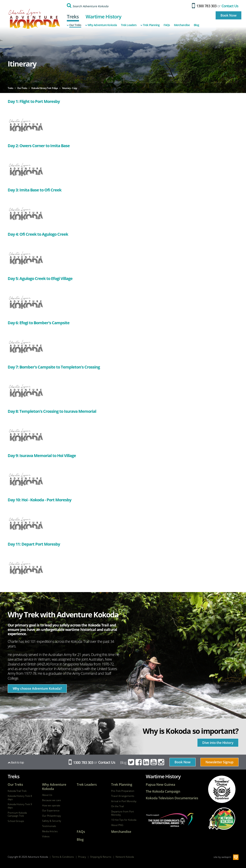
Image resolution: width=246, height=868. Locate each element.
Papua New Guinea (160, 785)
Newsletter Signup (219, 762)
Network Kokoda (125, 857)
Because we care (52, 800)
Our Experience (51, 811)
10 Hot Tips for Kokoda (124, 820)
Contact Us (230, 6)
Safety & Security (52, 821)
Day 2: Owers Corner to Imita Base (39, 146)
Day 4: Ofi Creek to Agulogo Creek (38, 234)
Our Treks (74, 25)
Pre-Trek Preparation (123, 791)
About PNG (117, 825)
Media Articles (50, 831)
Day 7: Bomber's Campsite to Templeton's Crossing (54, 367)
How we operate (51, 806)
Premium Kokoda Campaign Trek (17, 814)
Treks (73, 16)
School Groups (16, 821)
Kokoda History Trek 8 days (20, 798)
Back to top (16, 762)
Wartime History (104, 16)
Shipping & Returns (101, 857)
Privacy (82, 857)
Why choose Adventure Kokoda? (37, 688)
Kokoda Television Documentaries (172, 798)
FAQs (167, 25)
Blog (196, 25)
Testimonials (49, 826)
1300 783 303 (204, 6)
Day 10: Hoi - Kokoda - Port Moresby (39, 500)
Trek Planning (150, 25)
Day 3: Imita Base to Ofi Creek (35, 190)
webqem (226, 857)
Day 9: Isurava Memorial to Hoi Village (42, 456)
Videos (46, 836)
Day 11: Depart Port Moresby (34, 544)
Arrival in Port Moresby (124, 801)
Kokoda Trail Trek (17, 791)
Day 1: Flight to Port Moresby (34, 101)
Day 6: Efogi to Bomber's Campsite (39, 323)
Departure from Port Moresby (122, 813)
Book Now (228, 15)
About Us (47, 795)
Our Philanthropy (52, 816)
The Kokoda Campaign (163, 791)
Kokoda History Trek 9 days (20, 806)
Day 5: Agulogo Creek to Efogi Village (40, 278)
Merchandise (182, 25)
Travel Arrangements (123, 796)
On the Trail (118, 806)
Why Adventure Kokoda (101, 25)
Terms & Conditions (63, 857)
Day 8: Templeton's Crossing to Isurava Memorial (52, 411)
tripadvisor (222, 789)
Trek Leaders (129, 25)
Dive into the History (218, 743)
